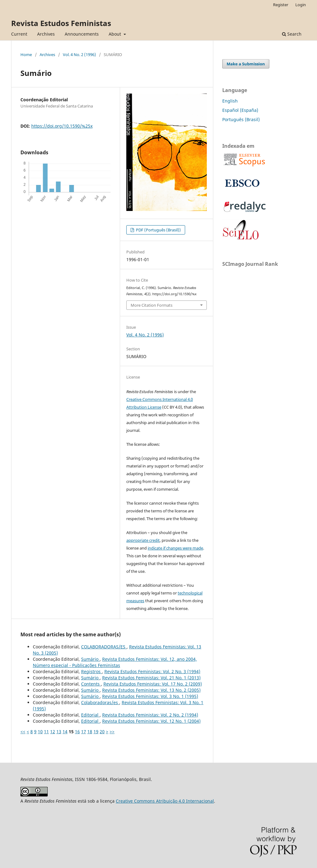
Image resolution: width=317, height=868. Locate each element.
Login (301, 5)
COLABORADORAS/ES (104, 647)
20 (102, 732)
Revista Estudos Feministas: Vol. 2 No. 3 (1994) (152, 671)
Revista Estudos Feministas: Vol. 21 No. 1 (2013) (151, 678)
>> (112, 732)
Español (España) (240, 110)
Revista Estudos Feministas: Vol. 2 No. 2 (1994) (150, 715)
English (230, 101)
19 (96, 732)
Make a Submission (246, 64)
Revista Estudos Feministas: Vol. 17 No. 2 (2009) (153, 684)
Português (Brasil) (241, 119)
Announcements (82, 34)
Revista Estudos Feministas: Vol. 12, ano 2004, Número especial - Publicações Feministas (115, 662)
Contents (91, 684)
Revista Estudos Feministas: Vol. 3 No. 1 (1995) (150, 696)
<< (23, 732)
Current (19, 34)
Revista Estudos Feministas (61, 23)
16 (77, 732)
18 (90, 732)
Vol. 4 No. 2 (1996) (79, 55)
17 (84, 732)
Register (281, 5)
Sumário (90, 659)
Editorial (90, 715)
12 (53, 732)
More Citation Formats (152, 305)
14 (65, 732)
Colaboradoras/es (100, 702)
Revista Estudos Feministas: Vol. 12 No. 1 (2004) (151, 721)
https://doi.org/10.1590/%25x (62, 126)
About (115, 34)
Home (26, 55)
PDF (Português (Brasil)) (158, 230)
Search (292, 34)
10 (40, 732)
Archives (46, 34)
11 (46, 732)
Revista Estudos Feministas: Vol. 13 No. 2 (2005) (151, 690)
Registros (91, 671)
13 (59, 732)
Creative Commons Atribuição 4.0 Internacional (165, 801)
